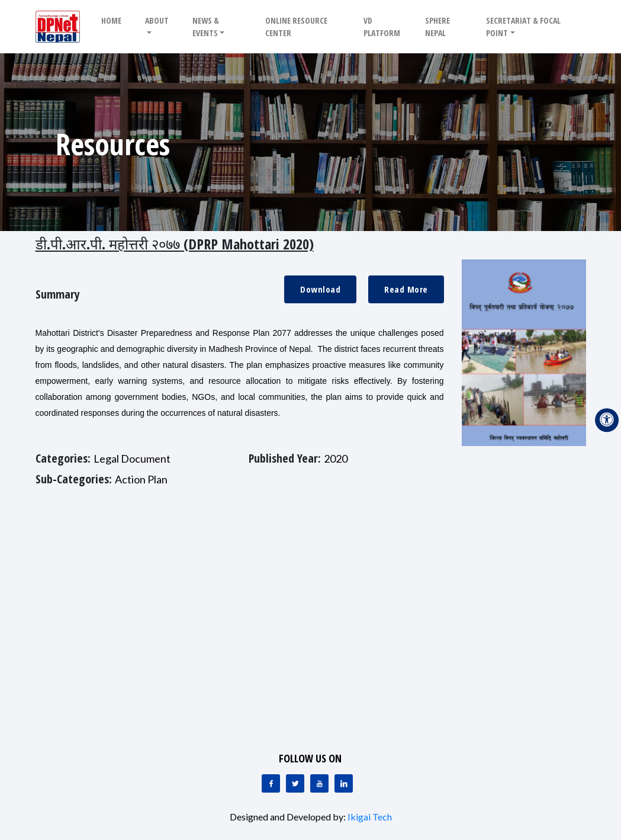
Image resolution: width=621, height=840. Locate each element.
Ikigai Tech (370, 817)
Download (320, 289)
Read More (406, 289)
